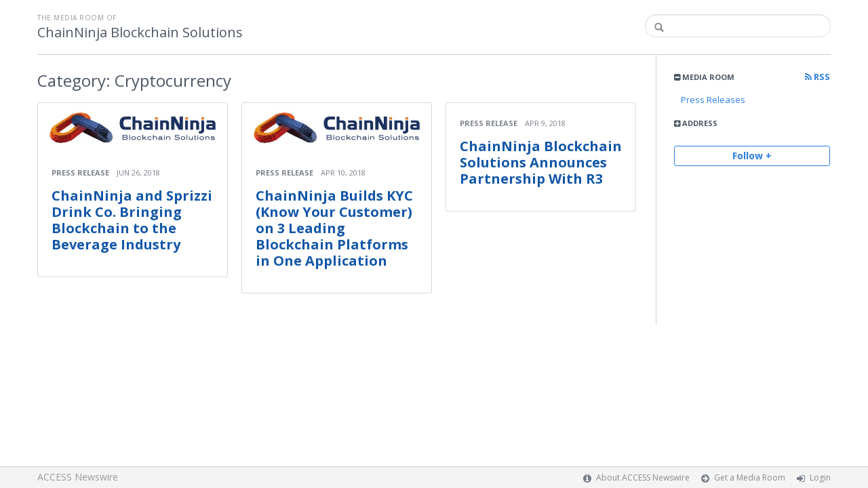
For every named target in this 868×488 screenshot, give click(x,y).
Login (820, 477)
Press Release (80, 172)
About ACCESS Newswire (643, 477)
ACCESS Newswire (78, 477)
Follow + (752, 156)
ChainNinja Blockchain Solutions (140, 33)
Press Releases (713, 100)
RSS (817, 77)
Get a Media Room (750, 477)
